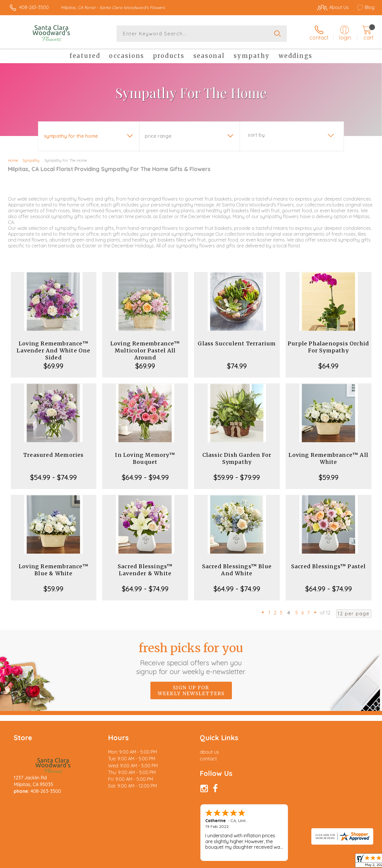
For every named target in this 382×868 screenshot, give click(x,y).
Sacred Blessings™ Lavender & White (145, 570)
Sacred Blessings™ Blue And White (237, 570)
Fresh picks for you (191, 658)
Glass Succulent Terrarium (237, 343)
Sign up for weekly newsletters (191, 690)
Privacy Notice (280, 862)
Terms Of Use (245, 862)
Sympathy (31, 160)
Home (13, 160)
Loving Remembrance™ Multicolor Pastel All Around (145, 351)
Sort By (256, 135)
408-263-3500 (34, 7)
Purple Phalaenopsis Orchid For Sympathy (328, 347)
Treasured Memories (54, 455)
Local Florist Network (322, 862)
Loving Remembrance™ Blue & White (54, 570)
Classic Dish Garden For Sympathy (237, 458)
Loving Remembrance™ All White (328, 458)
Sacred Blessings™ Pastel (329, 566)
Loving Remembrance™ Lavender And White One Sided (53, 351)
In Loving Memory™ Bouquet (145, 458)
